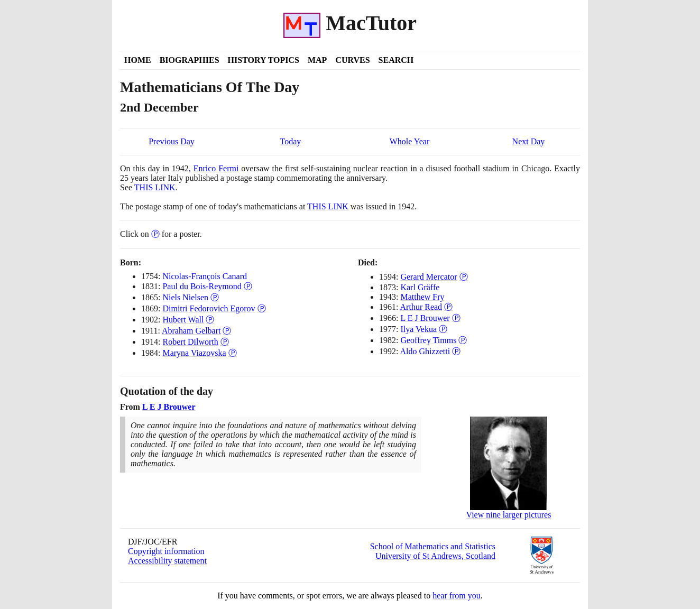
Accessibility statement (167, 561)
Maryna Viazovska (194, 353)
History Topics (264, 60)
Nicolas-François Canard (205, 276)
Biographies (190, 60)
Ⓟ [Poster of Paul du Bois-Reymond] (248, 286)
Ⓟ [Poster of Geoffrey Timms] (463, 340)
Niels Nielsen (185, 297)
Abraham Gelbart (191, 331)
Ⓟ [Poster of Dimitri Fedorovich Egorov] (262, 308)
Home (138, 60)
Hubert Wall (183, 320)
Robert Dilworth (190, 342)
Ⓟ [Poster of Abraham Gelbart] (227, 331)
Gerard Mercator (429, 277)
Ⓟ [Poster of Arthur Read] (448, 307)
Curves (352, 60)
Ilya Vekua (418, 329)
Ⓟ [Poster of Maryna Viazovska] (233, 353)
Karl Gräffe (420, 287)
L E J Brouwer (425, 318)
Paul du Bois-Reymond (202, 286)
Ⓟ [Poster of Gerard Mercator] (464, 277)
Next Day (529, 141)
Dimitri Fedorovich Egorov (209, 308)
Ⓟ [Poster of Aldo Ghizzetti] (456, 351)
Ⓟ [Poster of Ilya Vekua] (443, 329)
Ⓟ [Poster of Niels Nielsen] (215, 297)
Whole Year (410, 141)
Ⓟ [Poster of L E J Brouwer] (456, 318)
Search (396, 60)
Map (317, 60)
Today (291, 141)
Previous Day (172, 141)
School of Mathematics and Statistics (433, 546)
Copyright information (166, 551)
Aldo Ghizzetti (425, 351)
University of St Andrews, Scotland (435, 556)
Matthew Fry (422, 297)
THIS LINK (155, 187)
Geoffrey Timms (428, 340)
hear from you (457, 596)
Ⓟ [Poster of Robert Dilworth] (225, 342)
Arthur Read (421, 307)
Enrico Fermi (216, 168)
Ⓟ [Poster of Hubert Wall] (210, 320)
